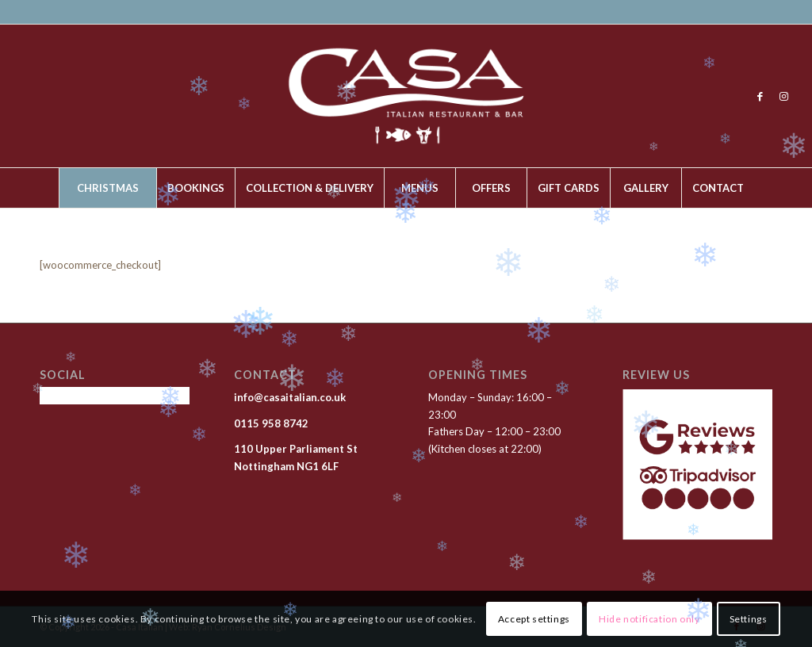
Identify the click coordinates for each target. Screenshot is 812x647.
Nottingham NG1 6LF (286, 466)
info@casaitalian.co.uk (291, 397)
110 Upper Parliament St (296, 449)
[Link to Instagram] (784, 96)
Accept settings (534, 619)
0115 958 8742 (271, 423)
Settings (749, 619)
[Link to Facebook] (760, 96)
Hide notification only (649, 619)
